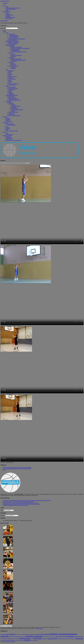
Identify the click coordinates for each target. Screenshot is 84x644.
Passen (10, 80)
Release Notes (9, 139)
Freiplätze (8, 120)
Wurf (9, 82)
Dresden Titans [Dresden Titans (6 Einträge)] (23, 637)
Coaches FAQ (11, 113)
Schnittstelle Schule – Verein (14, 100)
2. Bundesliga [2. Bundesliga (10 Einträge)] (3, 634)
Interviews (8, 14)
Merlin (14, 642)
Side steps (13, 64)
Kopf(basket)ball (12, 87)
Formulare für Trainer (16, 106)
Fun (7, 126)
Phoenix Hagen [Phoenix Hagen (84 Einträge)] (25, 638)
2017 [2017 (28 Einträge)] (7, 634)
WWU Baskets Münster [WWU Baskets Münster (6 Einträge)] (34, 640)
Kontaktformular (9, 138)
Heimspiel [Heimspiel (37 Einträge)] (71, 636)
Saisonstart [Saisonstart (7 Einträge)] (64, 639)
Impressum (8, 137)
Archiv (2, 510)
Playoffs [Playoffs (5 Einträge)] (32, 639)
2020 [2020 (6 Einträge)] (20, 634)
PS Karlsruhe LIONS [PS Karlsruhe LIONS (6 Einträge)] (45, 639)
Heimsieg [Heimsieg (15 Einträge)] (65, 636)
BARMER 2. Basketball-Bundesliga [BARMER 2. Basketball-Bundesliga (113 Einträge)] (63, 634)
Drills (7, 7)
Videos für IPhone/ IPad (13, 84)
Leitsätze (10, 91)
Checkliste (13, 105)
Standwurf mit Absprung (16, 55)
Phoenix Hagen (9, 19)
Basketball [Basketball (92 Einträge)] (4, 636)
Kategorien (3, 515)
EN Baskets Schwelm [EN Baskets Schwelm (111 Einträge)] (34, 636)
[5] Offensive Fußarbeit (13, 66)
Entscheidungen (12, 90)
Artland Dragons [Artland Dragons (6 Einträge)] (23, 634)
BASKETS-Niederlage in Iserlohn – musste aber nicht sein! (16, 505)
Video (7, 10)
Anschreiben (14, 107)
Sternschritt (13, 68)
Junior (4, 132)
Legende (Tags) (12, 34)
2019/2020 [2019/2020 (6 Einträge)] (17, 634)
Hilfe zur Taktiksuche (13, 44)
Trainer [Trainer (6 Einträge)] (15, 640)
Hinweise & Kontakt (7, 136)
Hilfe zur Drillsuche (13, 40)
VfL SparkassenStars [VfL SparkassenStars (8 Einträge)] (20, 640)
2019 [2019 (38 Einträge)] (14, 634)
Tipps (7, 133)
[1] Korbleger (11, 46)
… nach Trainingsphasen (14, 36)
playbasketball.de (4, 21)
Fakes (10, 75)
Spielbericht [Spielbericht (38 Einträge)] (80, 638)
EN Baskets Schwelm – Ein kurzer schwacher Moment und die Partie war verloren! (21, 503)
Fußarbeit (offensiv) (13, 77)
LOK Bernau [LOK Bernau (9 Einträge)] (5, 639)
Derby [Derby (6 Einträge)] (19, 637)
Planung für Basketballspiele (17, 110)
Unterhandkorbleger (15, 51)
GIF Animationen (12, 85)
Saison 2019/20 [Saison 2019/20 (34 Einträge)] (53, 638)
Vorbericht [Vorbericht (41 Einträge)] (27, 640)
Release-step (14, 65)
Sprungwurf (14, 57)
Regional (5, 117)
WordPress (8, 642)
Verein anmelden (12, 125)
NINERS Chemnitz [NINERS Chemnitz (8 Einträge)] (16, 639)
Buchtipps (8, 128)
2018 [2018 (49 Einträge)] (11, 634)
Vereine (7, 118)
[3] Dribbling (11, 58)
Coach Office (9, 101)
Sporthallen (8, 119)
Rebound (10, 81)
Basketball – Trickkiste (13, 42)
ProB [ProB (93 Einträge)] (39, 638)
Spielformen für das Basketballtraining (17, 39)
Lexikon (8, 127)
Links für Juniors (9, 134)
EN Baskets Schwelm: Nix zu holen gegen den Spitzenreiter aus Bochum (19, 502)
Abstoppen (13, 67)
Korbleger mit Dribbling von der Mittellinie (20, 48)
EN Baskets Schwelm (10, 17)
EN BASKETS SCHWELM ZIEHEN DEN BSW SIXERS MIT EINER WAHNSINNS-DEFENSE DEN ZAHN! (27, 500)
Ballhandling (11, 71)
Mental (7, 86)
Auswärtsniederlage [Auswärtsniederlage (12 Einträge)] (30, 634)
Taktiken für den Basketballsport (13, 8)
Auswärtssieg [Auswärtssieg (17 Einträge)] (38, 634)
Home (4, 31)
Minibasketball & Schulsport (12, 95)
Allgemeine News (10, 15)
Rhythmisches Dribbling (16, 59)
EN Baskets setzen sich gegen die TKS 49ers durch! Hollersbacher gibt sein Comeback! (22, 504)
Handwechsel (14, 61)
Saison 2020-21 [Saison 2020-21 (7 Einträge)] (60, 639)
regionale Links (9, 121)
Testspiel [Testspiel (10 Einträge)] (12, 640)
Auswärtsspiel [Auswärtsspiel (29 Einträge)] (45, 634)
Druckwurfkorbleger (15, 49)
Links (7, 130)
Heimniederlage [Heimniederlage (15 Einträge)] (59, 636)
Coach (4, 6)
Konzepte (13, 111)
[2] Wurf (10, 53)
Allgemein (5, 123)
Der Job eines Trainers (13, 88)
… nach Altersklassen (13, 38)
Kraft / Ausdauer (12, 79)
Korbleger (11, 78)
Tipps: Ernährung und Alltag (12, 131)
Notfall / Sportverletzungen (14, 116)
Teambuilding (11, 94)
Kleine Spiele (11, 97)
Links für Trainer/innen (13, 112)
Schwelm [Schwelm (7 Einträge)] (68, 639)
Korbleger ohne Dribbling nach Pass (19, 52)
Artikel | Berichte (7, 11)
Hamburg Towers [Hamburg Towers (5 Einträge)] (53, 637)
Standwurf (13, 54)
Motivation (11, 93)
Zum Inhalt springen (5, 1)
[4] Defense (11, 62)
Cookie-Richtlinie (39, 628)
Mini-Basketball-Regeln (13, 99)
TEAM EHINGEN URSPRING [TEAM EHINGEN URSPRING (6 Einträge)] (5, 640)
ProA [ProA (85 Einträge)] (35, 638)
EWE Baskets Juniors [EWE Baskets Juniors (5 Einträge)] (45, 637)
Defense (10, 72)
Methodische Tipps (12, 98)
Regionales (8, 16)
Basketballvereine (10, 124)
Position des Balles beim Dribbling (18, 60)
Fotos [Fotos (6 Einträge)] (50, 637)
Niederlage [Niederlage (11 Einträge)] (10, 639)
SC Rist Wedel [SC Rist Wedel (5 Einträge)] (72, 639)
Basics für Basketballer (11, 9)
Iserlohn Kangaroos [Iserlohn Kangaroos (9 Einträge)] (77, 637)
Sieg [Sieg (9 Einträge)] (75, 639)
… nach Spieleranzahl (13, 35)
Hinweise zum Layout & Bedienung (13, 140)
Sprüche (10, 92)
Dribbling (10, 74)
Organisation (11, 104)
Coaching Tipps (12, 114)
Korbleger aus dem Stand (16, 47)
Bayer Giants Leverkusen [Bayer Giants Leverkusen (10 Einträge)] (13, 637)
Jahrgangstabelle (15, 108)
